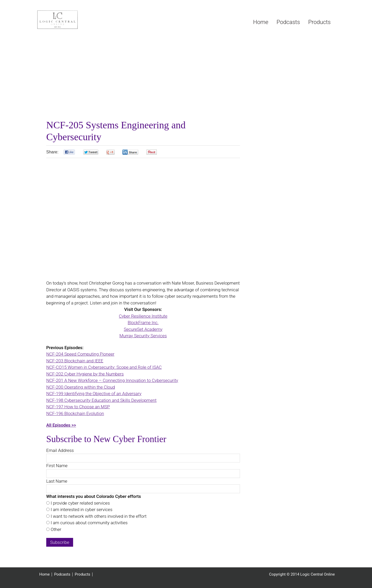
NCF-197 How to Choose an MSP (78, 407)
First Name (57, 466)
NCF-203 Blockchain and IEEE (75, 361)
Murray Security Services (143, 336)
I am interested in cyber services (81, 509)
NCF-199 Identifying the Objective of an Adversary (94, 394)
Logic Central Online (76, 20)
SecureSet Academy (143, 329)
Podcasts (62, 574)
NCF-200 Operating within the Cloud (81, 387)
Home (44, 574)
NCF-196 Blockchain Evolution (75, 413)
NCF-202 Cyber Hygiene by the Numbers (85, 374)
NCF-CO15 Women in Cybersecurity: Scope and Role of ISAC (104, 367)
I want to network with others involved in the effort (98, 516)
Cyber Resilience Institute (143, 316)
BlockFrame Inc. (143, 323)
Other (55, 529)
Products (82, 574)
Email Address (60, 450)
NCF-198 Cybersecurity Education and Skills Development (101, 400)
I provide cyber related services (80, 503)
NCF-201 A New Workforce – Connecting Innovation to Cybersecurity (112, 380)
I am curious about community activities (89, 523)
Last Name (57, 481)
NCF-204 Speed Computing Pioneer (80, 354)
